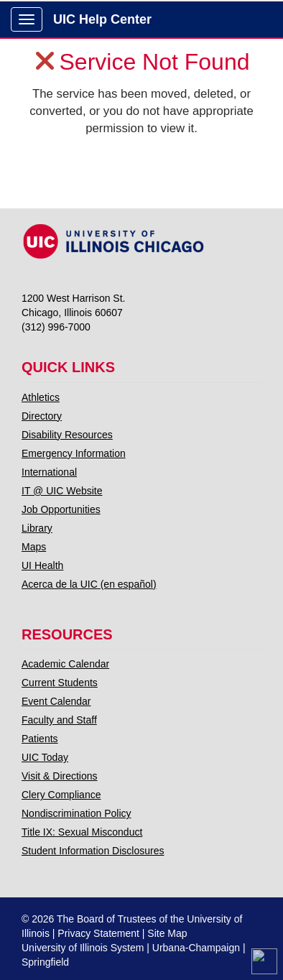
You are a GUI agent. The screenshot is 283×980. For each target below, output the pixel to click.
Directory (42, 416)
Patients (40, 739)
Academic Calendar (65, 664)
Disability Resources (67, 435)
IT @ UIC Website (62, 491)
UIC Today (45, 757)
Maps (34, 547)
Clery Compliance (61, 795)
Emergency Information (74, 453)
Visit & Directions (60, 776)
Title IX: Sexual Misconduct (82, 832)
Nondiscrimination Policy (76, 813)
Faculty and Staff (59, 720)
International (49, 472)
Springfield (45, 962)
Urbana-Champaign (196, 948)
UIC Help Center (102, 19)
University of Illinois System (83, 948)
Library (37, 528)
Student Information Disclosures (93, 851)
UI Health (42, 565)
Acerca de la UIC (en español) (89, 584)
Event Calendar (56, 701)
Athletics (41, 397)
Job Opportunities (61, 509)
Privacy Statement (98, 933)
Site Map (167, 933)
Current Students (60, 683)
